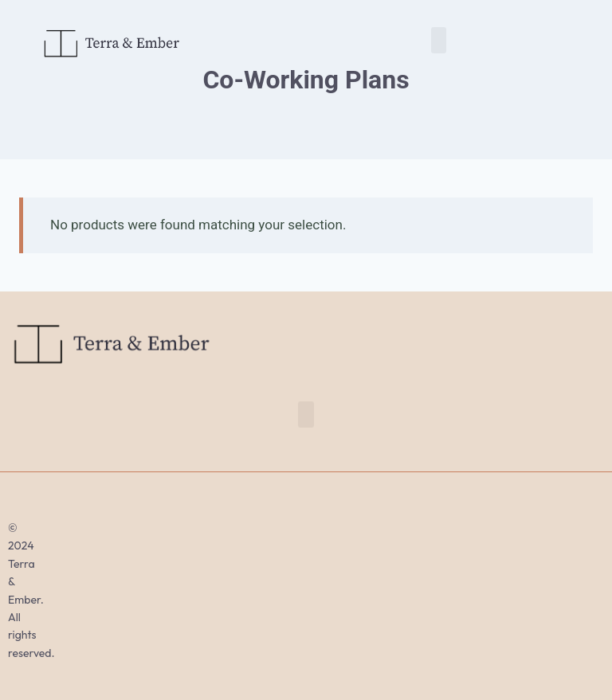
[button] (439, 40)
